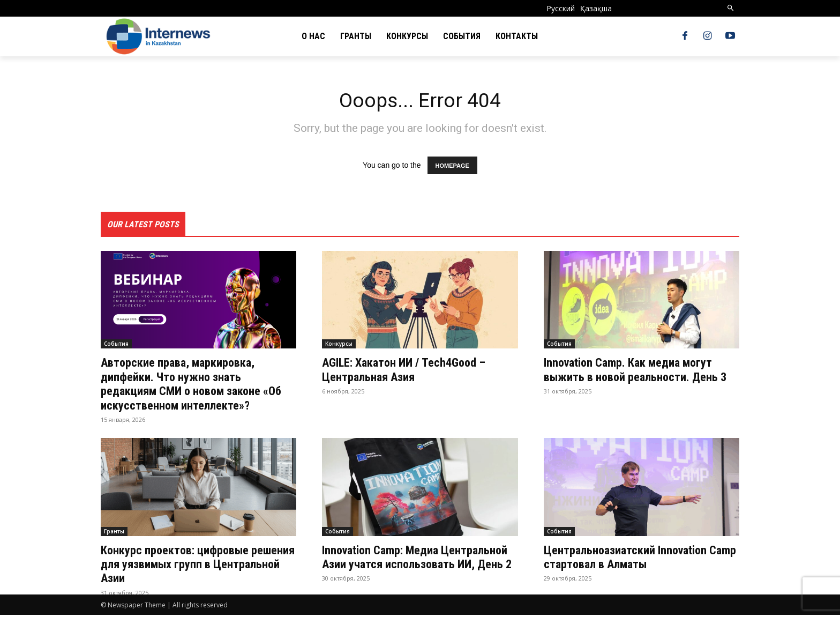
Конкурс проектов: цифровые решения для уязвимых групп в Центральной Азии (187, 566)
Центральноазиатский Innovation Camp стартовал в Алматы (632, 559)
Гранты (114, 533)
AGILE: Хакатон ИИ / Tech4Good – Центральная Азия (412, 372)
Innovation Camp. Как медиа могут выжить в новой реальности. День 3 (639, 379)
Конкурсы (339, 346)
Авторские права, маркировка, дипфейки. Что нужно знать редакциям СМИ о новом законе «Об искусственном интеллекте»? (194, 386)
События (116, 346)
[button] (731, 8)
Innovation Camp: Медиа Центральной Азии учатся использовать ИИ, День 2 (393, 566)
